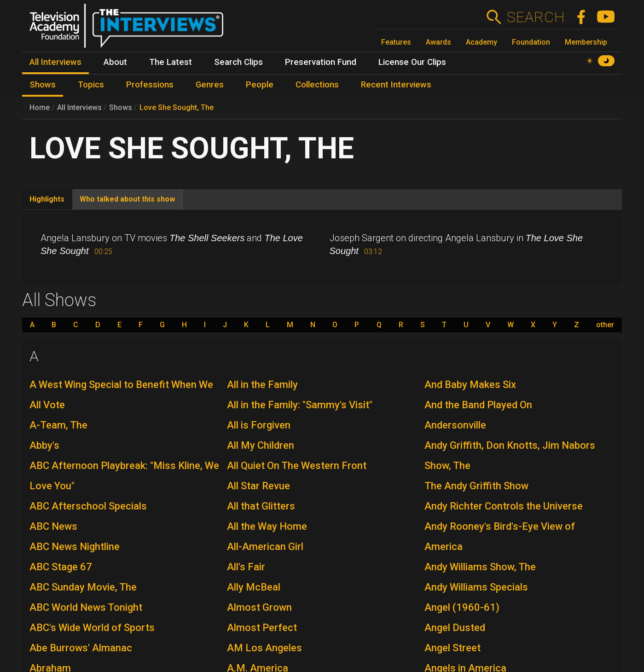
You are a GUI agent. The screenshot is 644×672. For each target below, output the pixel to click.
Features (396, 42)
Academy (482, 42)
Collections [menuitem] (317, 85)
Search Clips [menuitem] (238, 62)
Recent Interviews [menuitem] (396, 85)
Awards (438, 42)
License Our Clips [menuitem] (412, 62)
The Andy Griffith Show (476, 486)
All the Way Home (267, 526)
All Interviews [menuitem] (55, 62)
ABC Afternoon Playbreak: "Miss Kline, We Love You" (124, 476)
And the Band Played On (478, 405)
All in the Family (262, 385)
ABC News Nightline (75, 547)
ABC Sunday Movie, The (83, 587)
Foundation (531, 42)
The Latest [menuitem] (171, 62)
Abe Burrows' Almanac (81, 648)
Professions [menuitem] (150, 85)
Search (536, 17)
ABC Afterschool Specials (88, 506)
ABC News (53, 526)
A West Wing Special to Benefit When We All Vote (121, 395)
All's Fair (246, 567)
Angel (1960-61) (462, 607)
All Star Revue (258, 486)
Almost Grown (259, 607)
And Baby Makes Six (470, 385)
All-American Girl (265, 547)
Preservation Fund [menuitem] (321, 62)
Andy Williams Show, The (480, 567)
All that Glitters (261, 506)
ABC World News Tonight (86, 607)
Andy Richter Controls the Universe (504, 506)
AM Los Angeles (264, 648)
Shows (121, 107)
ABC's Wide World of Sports (92, 628)
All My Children (261, 445)
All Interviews (79, 107)
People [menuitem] (260, 85)
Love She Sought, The (177, 107)
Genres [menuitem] (210, 85)
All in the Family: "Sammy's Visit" (300, 405)
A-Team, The (58, 425)
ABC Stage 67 (61, 567)
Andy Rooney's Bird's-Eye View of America (500, 536)
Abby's (44, 445)
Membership (586, 42)
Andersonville (455, 425)
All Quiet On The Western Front (297, 466)
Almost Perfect (262, 628)
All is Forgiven (259, 425)
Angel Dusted (455, 628)
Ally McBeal (254, 587)
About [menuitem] (115, 62)
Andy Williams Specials (476, 587)
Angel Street (453, 648)
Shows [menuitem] (43, 85)
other (605, 325)
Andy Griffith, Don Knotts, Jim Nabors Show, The (510, 455)
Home (40, 107)
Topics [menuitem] (91, 85)
